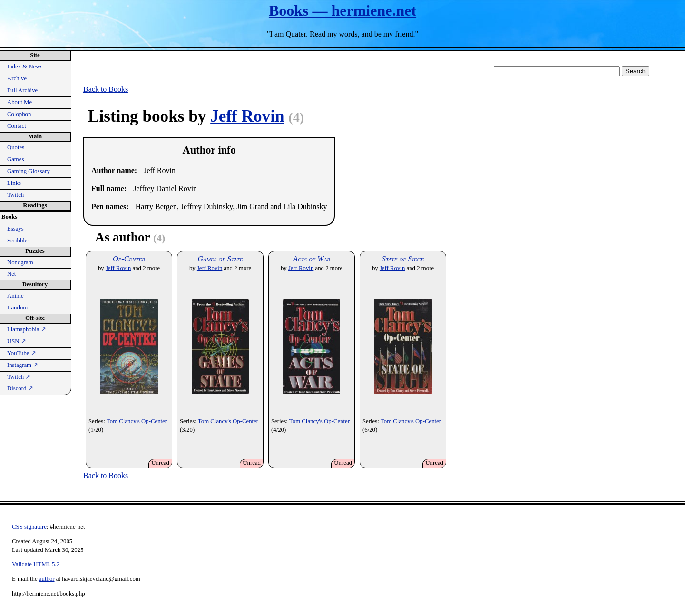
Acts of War (312, 259)
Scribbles (19, 241)
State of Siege (403, 259)
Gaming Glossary (29, 171)
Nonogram (20, 262)
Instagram (23, 365)
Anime (15, 296)
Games (16, 159)
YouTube (22, 353)
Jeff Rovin (247, 116)
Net (11, 274)
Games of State (220, 259)
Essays (15, 229)
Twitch (15, 195)
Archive (17, 78)
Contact (17, 126)
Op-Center (129, 259)
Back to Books (106, 89)
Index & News (25, 67)
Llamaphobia (27, 329)
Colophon (19, 114)
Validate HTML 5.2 (36, 564)
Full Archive (22, 90)
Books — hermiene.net (342, 10)
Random (17, 308)
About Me (20, 102)
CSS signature (29, 527)
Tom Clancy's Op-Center (137, 421)
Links (14, 183)
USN (17, 341)
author (47, 579)
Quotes (16, 147)
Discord (20, 388)
